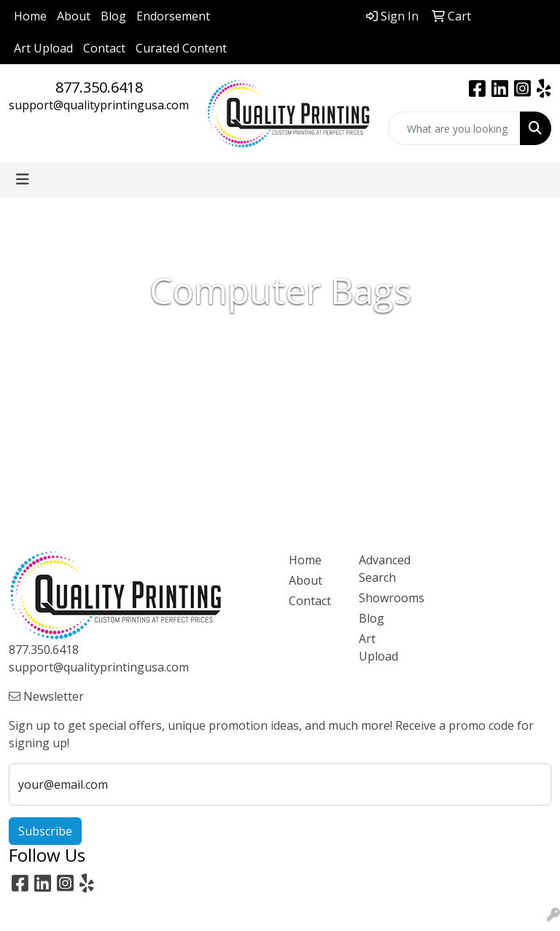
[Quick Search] (455, 128)
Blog (113, 16)
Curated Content (181, 48)
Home (30, 16)
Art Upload (43, 48)
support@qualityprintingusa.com (99, 105)
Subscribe (45, 831)
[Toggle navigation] (23, 179)
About (74, 16)
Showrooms (385, 598)
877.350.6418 (99, 87)
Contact (104, 48)
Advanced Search (385, 569)
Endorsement (173, 16)
